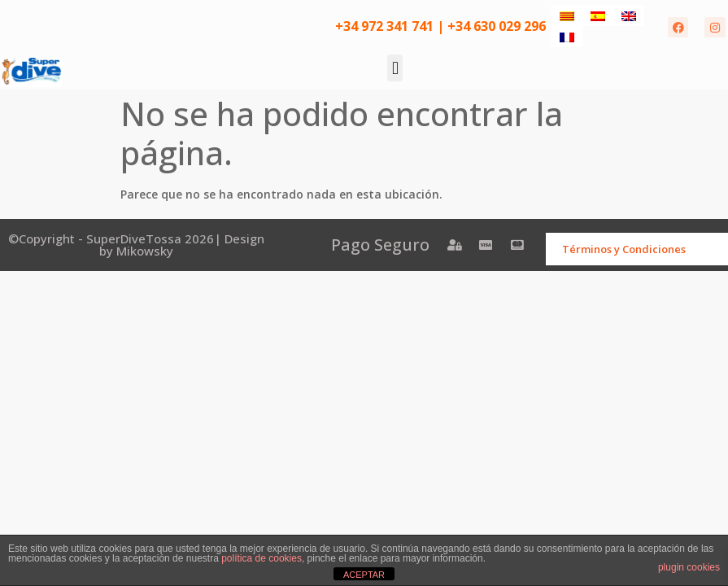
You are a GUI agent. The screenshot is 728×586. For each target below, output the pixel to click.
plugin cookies (689, 567)
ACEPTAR (364, 575)
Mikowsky (145, 251)
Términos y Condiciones (624, 249)
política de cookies (262, 558)
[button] (395, 68)
